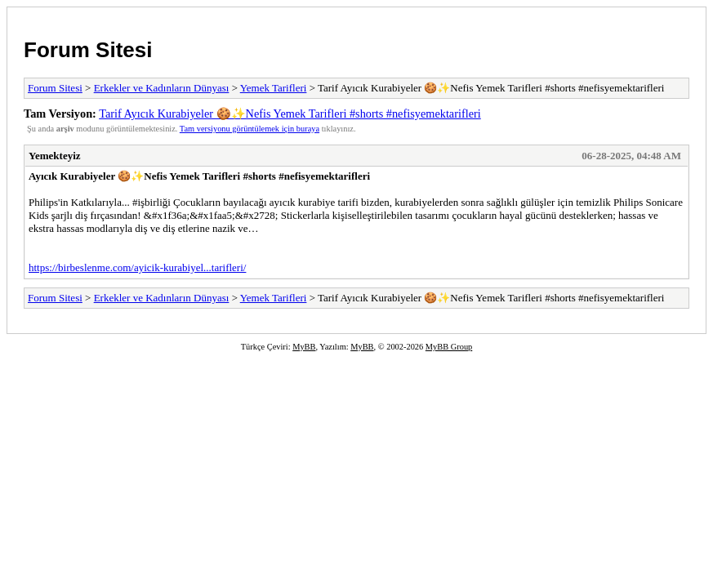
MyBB (304, 347)
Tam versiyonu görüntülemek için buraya (250, 129)
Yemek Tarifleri (274, 88)
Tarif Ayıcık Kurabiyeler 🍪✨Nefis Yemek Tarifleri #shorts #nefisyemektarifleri (290, 114)
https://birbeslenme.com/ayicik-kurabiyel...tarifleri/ (137, 267)
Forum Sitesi (88, 50)
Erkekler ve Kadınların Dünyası (162, 88)
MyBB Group (449, 347)
